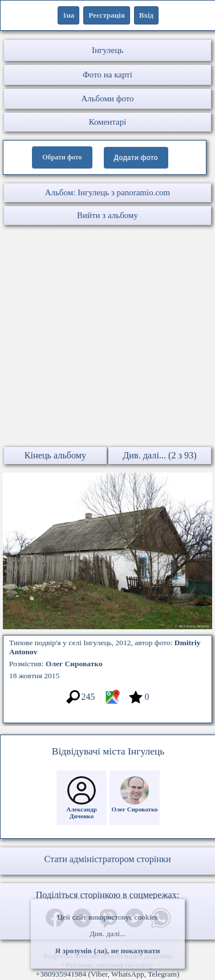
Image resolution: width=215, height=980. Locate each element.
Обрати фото (62, 157)
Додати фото (136, 158)
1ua (68, 15)
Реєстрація (106, 15)
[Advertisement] (107, 337)
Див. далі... (107, 934)
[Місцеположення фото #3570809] (112, 702)
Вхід (146, 15)
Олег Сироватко (74, 664)
